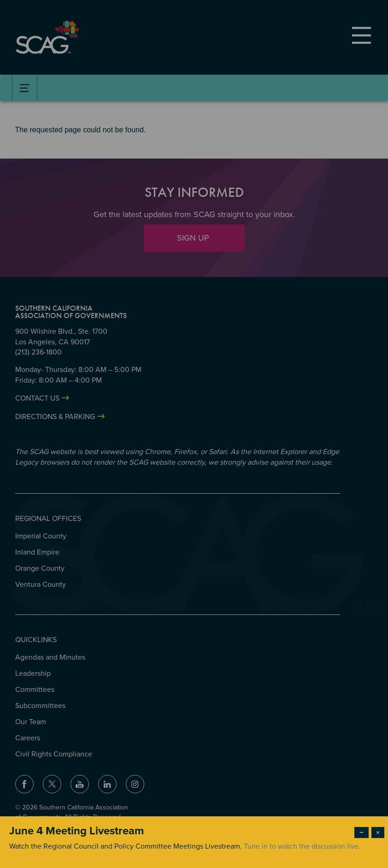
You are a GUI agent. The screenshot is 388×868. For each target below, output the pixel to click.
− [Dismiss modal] (362, 833)
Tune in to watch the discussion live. (302, 846)
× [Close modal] (378, 833)
